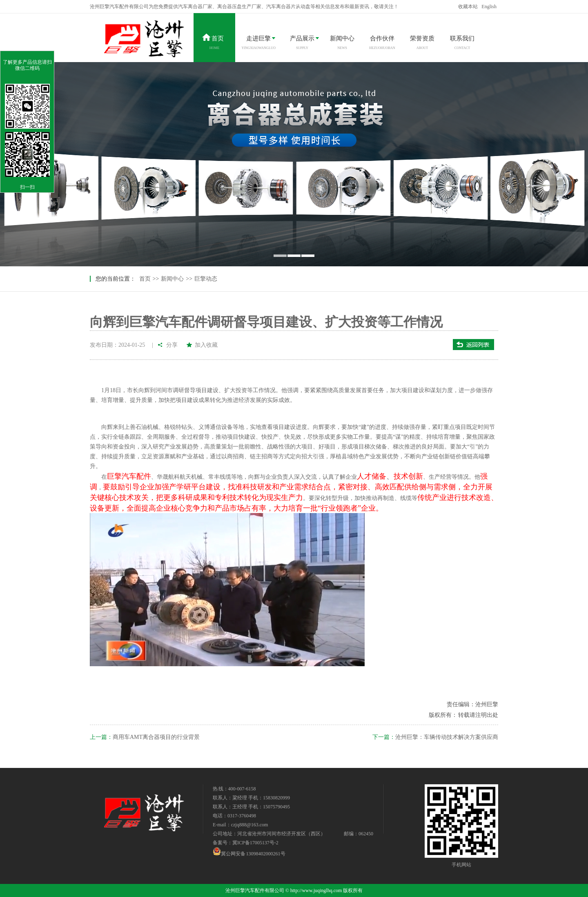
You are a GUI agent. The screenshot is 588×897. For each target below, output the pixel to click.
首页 (145, 279)
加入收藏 (206, 345)
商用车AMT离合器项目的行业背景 (156, 737)
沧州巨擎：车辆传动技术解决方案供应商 (447, 737)
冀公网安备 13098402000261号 (249, 851)
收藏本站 (468, 7)
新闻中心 (172, 279)
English (489, 7)
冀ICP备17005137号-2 (255, 843)
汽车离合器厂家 (195, 7)
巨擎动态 (206, 279)
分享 (172, 345)
